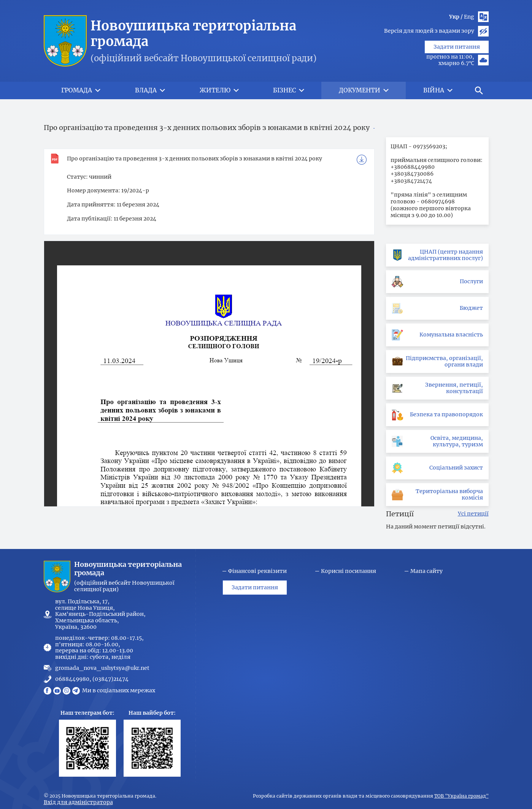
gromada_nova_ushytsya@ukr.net (102, 668)
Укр (454, 17)
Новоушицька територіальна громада (193, 34)
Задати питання (457, 63)
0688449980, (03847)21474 (92, 679)
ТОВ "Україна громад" (461, 796)
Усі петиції (473, 514)
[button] (479, 90)
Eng (469, 17)
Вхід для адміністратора (78, 802)
